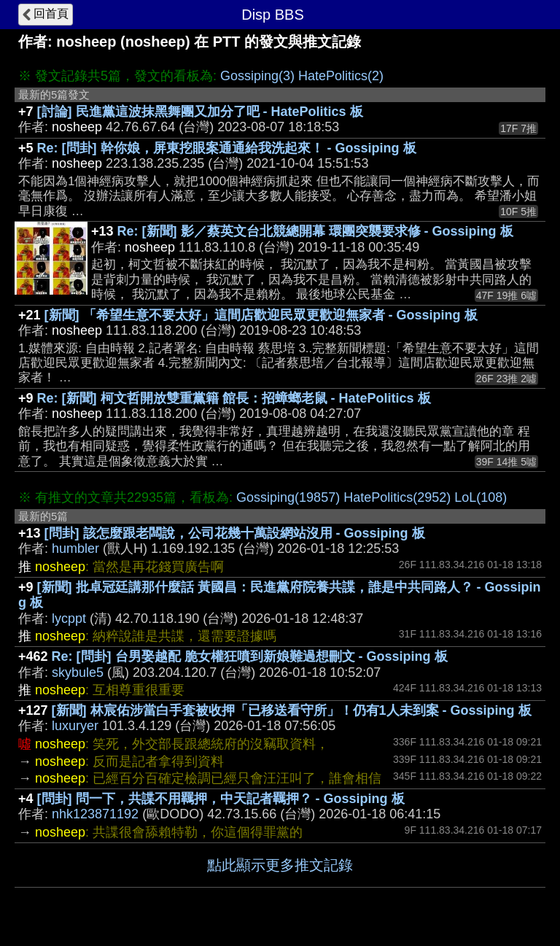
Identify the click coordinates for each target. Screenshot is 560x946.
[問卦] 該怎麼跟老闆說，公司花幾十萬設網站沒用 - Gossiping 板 (235, 533)
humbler (75, 548)
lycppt (69, 619)
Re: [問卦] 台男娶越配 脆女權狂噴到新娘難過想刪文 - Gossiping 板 (250, 656)
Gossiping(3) (257, 76)
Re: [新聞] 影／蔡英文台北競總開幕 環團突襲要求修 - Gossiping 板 (315, 231)
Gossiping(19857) (288, 497)
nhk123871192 (95, 814)
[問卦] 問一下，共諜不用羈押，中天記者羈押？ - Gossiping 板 (221, 799)
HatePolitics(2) (341, 76)
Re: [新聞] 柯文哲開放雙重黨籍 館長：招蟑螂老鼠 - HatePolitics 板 (234, 398)
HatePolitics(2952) (397, 497)
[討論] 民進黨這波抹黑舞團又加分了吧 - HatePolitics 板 (200, 112)
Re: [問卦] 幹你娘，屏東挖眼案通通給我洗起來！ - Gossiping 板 (227, 148)
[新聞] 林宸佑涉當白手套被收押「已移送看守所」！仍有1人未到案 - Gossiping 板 (292, 710)
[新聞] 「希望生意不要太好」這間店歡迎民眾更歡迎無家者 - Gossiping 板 (261, 315)
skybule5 (78, 672)
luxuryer (75, 726)
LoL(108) (481, 497)
